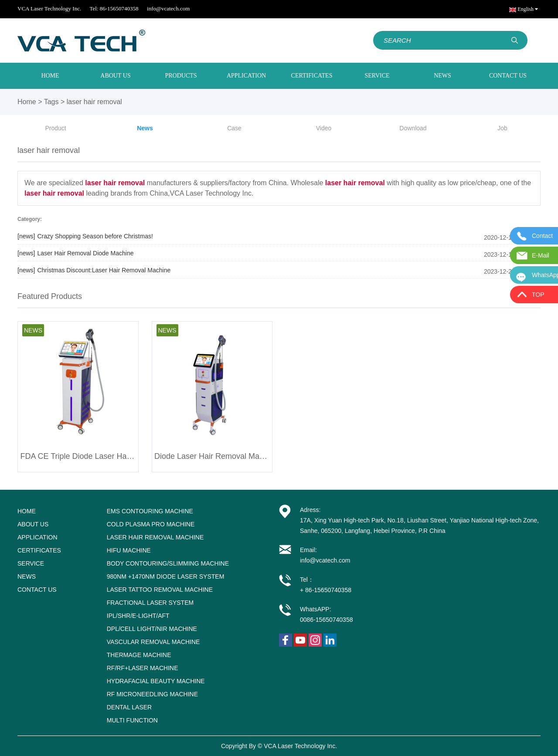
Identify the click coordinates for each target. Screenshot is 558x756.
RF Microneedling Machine (152, 694)
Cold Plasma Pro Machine (151, 524)
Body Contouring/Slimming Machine (168, 563)
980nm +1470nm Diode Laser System (166, 576)
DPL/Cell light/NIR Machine (152, 629)
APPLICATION (246, 76)
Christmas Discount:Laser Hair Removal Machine (94, 270)
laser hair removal (94, 102)
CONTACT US (508, 76)
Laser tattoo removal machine (160, 590)
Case (234, 128)
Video (324, 128)
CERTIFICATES (312, 76)
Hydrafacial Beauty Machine (156, 681)
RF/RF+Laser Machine (143, 668)
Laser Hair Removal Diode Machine (75, 253)
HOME (50, 76)
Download (413, 128)
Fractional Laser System (150, 603)
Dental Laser (129, 707)
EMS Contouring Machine (150, 511)
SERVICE (377, 76)
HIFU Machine (129, 550)
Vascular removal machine (153, 642)
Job (502, 128)
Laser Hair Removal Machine (155, 537)
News (145, 128)
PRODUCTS (181, 76)
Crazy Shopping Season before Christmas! (85, 236)
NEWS (442, 76)
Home (27, 102)
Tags (51, 102)
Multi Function (132, 720)
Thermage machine (139, 655)
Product (55, 128)
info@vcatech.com (168, 8)
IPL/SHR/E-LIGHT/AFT (138, 616)
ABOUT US (115, 76)
